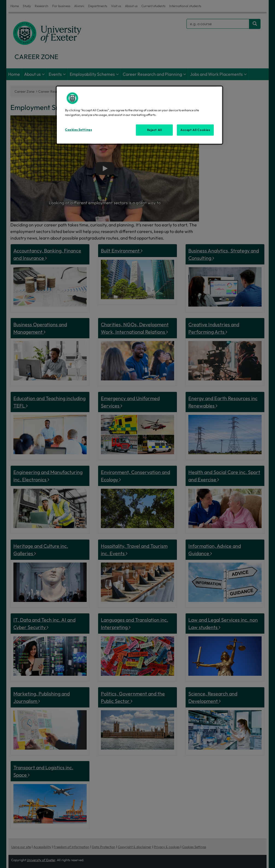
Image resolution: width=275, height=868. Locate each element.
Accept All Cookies (195, 130)
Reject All (155, 130)
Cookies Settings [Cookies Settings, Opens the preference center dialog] (78, 130)
